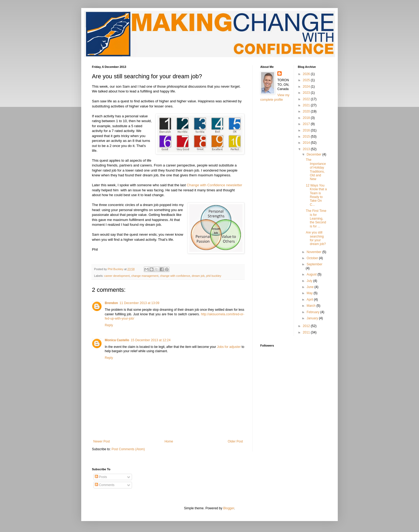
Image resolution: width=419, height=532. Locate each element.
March (311, 306)
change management (145, 276)
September (314, 264)
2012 (307, 326)
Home (169, 441)
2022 (307, 99)
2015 (307, 137)
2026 (307, 74)
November (314, 252)
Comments (105, 485)
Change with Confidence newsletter (214, 185)
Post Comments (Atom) (128, 449)
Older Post (235, 441)
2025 (307, 80)
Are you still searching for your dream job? (316, 238)
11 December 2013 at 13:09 (139, 303)
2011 (307, 332)
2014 (307, 143)
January (313, 318)
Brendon (111, 303)
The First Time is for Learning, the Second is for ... (316, 219)
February (313, 312)
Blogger (229, 508)
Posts (101, 477)
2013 (307, 149)
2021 (307, 105)
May (310, 293)
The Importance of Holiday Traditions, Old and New (316, 169)
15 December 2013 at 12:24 (151, 340)
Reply (109, 325)
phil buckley (214, 276)
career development (117, 276)
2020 (307, 111)
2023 (307, 93)
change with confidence (175, 276)
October (313, 258)
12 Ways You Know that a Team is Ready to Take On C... (316, 195)
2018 (307, 118)
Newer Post (102, 441)
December (314, 154)
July (310, 281)
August (312, 274)
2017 (307, 124)
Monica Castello (117, 340)
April (310, 300)
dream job (198, 276)
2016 (307, 130)
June (310, 287)
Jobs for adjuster (229, 347)
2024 (307, 87)
